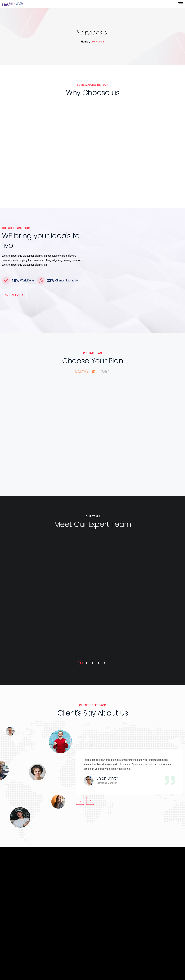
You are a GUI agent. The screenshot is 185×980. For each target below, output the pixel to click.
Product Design (20, 131)
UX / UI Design (81, 132)
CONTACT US (14, 295)
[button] (80, 663)
